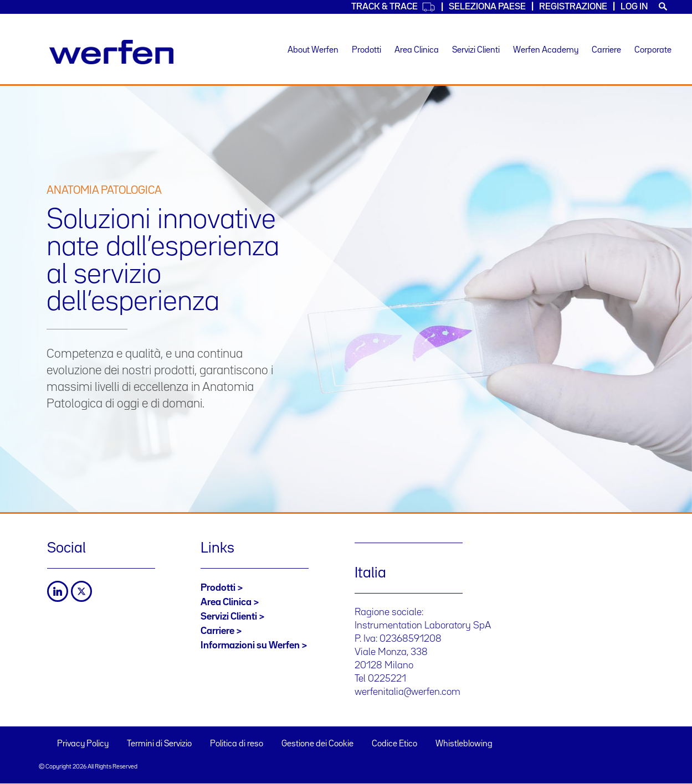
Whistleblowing (464, 744)
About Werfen (313, 50)
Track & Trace (393, 7)
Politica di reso (237, 744)
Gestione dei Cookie (317, 744)
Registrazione (573, 7)
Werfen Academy (546, 50)
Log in (634, 7)
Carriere (606, 50)
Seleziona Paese (487, 7)
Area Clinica (417, 50)
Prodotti (366, 50)
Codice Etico (394, 744)
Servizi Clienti (476, 50)
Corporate (653, 50)
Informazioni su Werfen (250, 646)
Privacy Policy (83, 744)
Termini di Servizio (159, 744)
